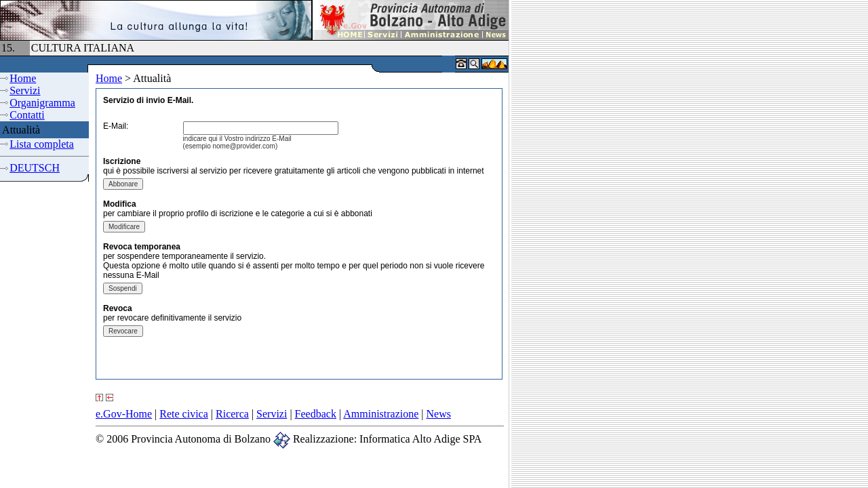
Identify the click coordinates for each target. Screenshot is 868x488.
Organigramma (42, 103)
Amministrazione (381, 414)
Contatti (27, 115)
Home (23, 78)
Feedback (316, 414)
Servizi (25, 90)
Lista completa (42, 144)
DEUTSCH (35, 168)
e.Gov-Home (124, 414)
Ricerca (232, 414)
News (439, 414)
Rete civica (184, 414)
